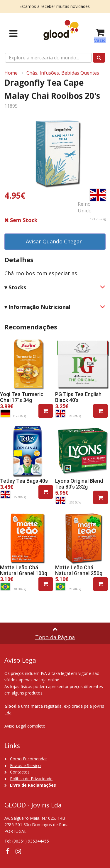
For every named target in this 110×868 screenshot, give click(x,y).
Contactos (20, 772)
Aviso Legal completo (25, 726)
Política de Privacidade (31, 779)
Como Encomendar (28, 759)
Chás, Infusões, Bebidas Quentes (63, 73)
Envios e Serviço (25, 765)
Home (11, 73)
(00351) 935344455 (31, 841)
